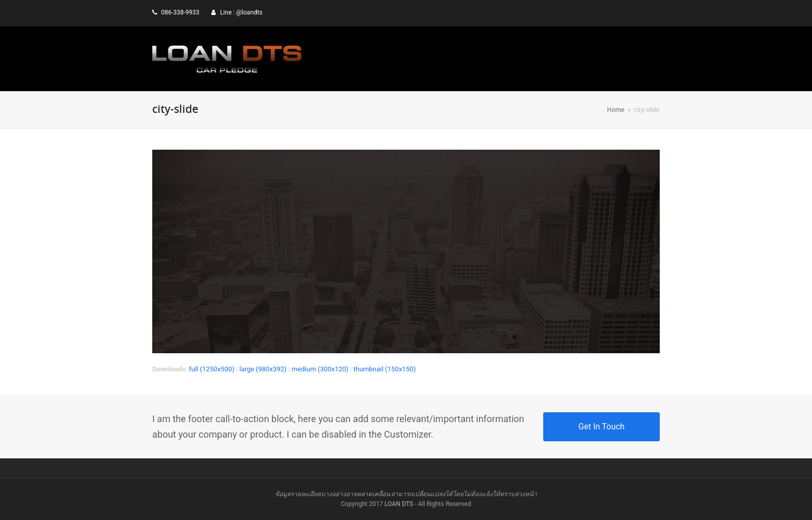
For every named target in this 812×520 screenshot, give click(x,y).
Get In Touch (601, 427)
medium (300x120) (320, 369)
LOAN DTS (398, 504)
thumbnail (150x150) (384, 369)
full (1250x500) (212, 369)
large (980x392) (263, 369)
